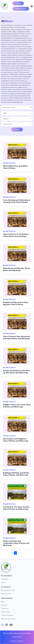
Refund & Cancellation (8, 619)
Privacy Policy (6, 612)
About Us (4, 605)
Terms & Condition (7, 615)
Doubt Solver (21, 9)
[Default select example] (17, 113)
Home (3, 17)
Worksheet (5, 579)
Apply (17, 129)
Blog (3, 602)
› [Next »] (21, 553)
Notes (3, 583)
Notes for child (6, 594)
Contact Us (5, 608)
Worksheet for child (8, 590)
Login (18, 3)
